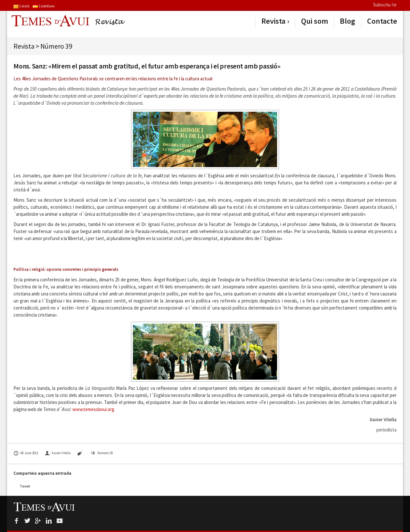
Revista (273, 21)
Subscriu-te (385, 5)
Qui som (315, 21)
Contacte (382, 21)
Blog (348, 21)
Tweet (25, 486)
